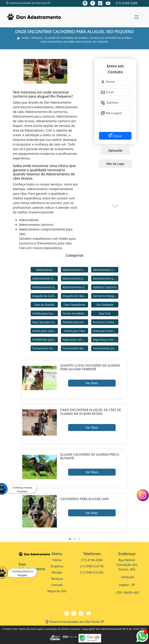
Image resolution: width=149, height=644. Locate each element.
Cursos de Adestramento (75, 313)
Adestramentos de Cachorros (45, 287)
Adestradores (44, 270)
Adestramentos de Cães (75, 287)
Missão (57, 572)
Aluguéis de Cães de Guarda (75, 296)
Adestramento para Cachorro (75, 278)
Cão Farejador (105, 305)
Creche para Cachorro (45, 313)
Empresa (57, 566)
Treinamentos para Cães (106, 348)
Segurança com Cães (75, 340)
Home (57, 560)
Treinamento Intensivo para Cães (45, 348)
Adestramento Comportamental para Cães (106, 270)
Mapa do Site (57, 591)
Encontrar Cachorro (105, 322)
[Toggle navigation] (137, 17)
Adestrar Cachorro (105, 287)
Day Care (105, 313)
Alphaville (115, 151)
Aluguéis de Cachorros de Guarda (45, 296)
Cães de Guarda (44, 305)
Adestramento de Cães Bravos (45, 278)
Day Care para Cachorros (45, 322)
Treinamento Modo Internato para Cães (75, 348)
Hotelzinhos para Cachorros (45, 340)
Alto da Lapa (115, 164)
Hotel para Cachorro (106, 331)
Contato (57, 585)
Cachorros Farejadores (106, 296)
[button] (70, 539)
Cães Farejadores (74, 305)
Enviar (117, 136)
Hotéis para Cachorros (45, 331)
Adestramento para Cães (106, 278)
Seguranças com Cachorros (106, 340)
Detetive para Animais (75, 322)
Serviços (57, 579)
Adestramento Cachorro (75, 270)
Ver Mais (92, 383)
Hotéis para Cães (75, 331)
